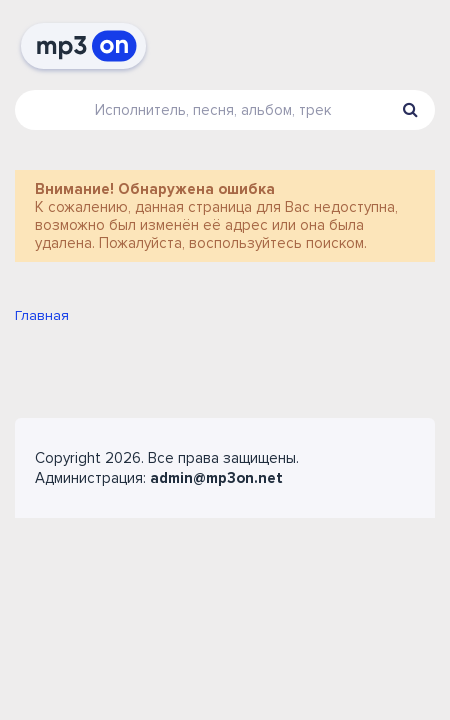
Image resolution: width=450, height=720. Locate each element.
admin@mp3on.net (216, 478)
